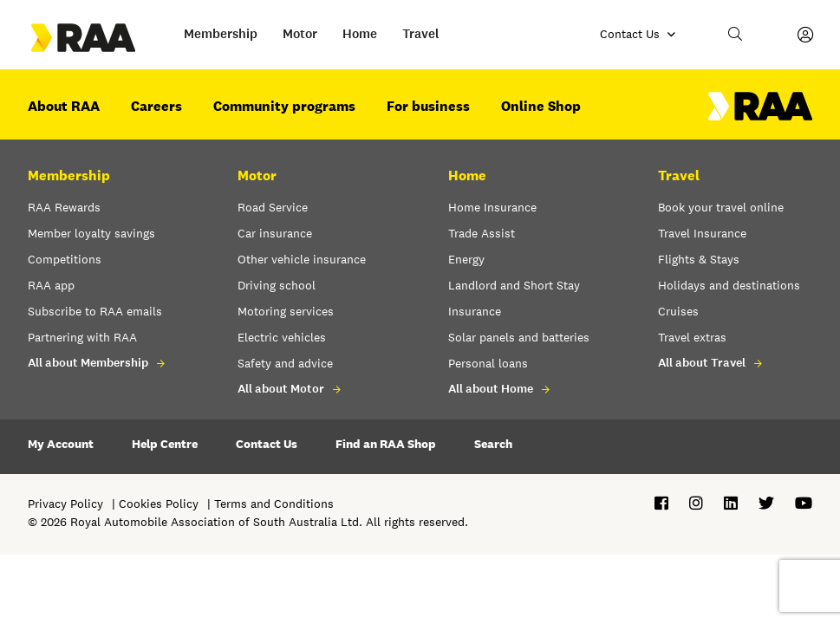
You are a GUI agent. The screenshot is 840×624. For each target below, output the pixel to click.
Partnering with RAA (82, 337)
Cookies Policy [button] (159, 504)
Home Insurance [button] (492, 207)
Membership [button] (221, 34)
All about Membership (88, 363)
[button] (736, 35)
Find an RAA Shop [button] (386, 444)
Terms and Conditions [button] (274, 504)
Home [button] (360, 34)
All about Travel (702, 363)
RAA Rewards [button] (64, 207)
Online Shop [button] (541, 106)
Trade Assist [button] (482, 233)
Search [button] (493, 444)
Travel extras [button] (692, 337)
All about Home (491, 389)
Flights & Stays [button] (699, 259)
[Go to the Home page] (99, 38)
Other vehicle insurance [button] (302, 259)
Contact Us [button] (267, 444)
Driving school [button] (277, 285)
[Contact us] (638, 35)
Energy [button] (466, 259)
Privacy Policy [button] (65, 504)
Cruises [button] (678, 311)
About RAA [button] (64, 106)
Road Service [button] (273, 207)
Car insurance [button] (275, 233)
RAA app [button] (51, 285)
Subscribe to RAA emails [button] (95, 311)
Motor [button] (300, 34)
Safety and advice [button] (285, 363)
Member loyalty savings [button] (91, 233)
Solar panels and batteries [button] (519, 337)
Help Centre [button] (165, 444)
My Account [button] (61, 444)
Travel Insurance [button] (702, 233)
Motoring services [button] (286, 311)
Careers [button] (156, 106)
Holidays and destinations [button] (729, 285)
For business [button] (428, 106)
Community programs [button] (284, 106)
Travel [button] (421, 34)
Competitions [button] (65, 259)
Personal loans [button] (488, 363)
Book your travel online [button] (721, 207)
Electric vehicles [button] (282, 337)
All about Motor (281, 389)
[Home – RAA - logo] (760, 116)
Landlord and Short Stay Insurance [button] (514, 298)
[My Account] (805, 35)
